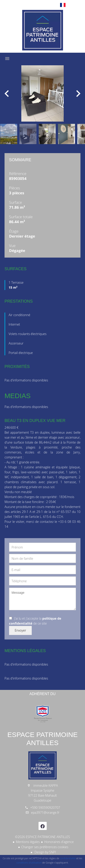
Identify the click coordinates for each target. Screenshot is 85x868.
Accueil (42, 30)
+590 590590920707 (45, 808)
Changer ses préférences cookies (45, 847)
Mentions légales (28, 842)
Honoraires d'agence (59, 842)
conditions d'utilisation (29, 862)
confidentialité (68, 858)
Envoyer (20, 630)
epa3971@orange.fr (45, 812)
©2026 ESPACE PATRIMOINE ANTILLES (43, 837)
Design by (45, 852)
